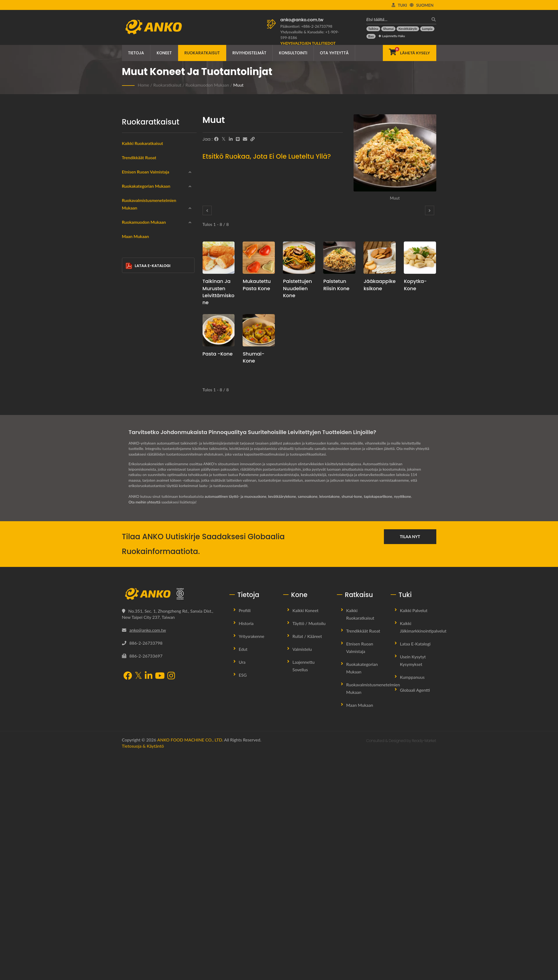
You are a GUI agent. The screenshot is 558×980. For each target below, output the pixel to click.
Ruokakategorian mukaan (146, 249)
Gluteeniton (141, 312)
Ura (242, 888)
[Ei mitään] (129, 454)
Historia (246, 849)
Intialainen (139, 196)
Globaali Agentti (415, 916)
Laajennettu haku (392, 36)
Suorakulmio (145, 506)
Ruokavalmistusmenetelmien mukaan (157, 365)
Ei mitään (138, 454)
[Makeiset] (129, 350)
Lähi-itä (137, 209)
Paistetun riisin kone (336, 285)
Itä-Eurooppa (142, 222)
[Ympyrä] (129, 492)
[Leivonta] (129, 428)
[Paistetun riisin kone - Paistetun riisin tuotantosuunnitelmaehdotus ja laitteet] (339, 258)
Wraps (136, 274)
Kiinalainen (140, 183)
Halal (135, 338)
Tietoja (136, 53)
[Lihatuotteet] (129, 299)
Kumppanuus (412, 903)
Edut (243, 875)
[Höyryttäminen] (129, 389)
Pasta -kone (218, 354)
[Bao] (371, 36)
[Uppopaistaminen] (129, 376)
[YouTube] (160, 902)
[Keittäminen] (129, 415)
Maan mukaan (136, 585)
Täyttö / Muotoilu (309, 849)
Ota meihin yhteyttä (145, 728)
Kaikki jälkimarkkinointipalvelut (423, 853)
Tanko (139, 558)
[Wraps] (129, 273)
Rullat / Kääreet (307, 862)
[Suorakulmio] (129, 505)
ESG (243, 901)
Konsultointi (293, 53)
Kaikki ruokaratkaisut (143, 143)
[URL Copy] (253, 139)
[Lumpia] (427, 29)
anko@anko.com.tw (302, 20)
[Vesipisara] (129, 518)
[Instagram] (171, 902)
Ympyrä (141, 493)
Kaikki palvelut (414, 836)
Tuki (402, 5)
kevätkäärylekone (284, 722)
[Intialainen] (129, 196)
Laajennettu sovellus (304, 891)
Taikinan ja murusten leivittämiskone (219, 292)
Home (144, 85)
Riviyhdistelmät (249, 53)
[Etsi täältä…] (397, 19)
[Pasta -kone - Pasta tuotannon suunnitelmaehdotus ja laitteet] (219, 330)
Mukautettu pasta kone (257, 285)
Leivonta (138, 428)
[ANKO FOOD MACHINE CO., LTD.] (172, 820)
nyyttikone (408, 722)
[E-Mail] (245, 139)
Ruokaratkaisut (202, 53)
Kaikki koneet (306, 836)
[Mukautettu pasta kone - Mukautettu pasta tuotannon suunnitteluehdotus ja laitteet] (259, 258)
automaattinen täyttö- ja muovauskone (237, 722)
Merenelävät (141, 286)
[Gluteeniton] (129, 311)
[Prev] (207, 210)
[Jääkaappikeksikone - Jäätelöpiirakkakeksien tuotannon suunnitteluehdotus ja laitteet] (380, 258)
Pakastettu (139, 261)
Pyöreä (140, 481)
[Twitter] (224, 139)
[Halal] (129, 337)
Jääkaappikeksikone (379, 285)
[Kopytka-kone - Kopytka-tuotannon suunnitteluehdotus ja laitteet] (420, 258)
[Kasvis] (129, 324)
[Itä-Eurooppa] (129, 221)
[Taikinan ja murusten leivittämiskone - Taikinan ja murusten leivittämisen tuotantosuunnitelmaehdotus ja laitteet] (219, 258)
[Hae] (432, 19)
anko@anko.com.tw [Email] (148, 856)
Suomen (425, 5)
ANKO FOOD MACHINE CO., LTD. (190, 965)
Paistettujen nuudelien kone (297, 288)
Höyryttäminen (143, 390)
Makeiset (138, 351)
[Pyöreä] (129, 479)
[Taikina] (373, 29)
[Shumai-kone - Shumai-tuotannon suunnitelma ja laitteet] (259, 330)
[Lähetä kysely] (410, 53)
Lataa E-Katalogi (148, 614)
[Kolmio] (129, 531)
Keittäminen (141, 416)
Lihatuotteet (141, 299)
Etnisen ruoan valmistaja (146, 172)
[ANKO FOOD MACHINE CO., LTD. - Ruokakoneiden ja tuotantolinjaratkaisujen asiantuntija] (154, 26)
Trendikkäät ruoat (139, 157)
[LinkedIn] (231, 139)
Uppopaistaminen (145, 377)
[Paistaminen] (129, 402)
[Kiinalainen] (129, 182)
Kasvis (136, 325)
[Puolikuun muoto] (129, 544)
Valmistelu (302, 875)
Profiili (245, 836)
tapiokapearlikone (383, 722)
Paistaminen (141, 403)
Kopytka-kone (415, 285)
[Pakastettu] (129, 260)
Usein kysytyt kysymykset (413, 886)
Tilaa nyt (410, 762)
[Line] (238, 139)
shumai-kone (356, 722)
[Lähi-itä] (129, 208)
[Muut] (129, 570)
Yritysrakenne (252, 862)
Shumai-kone (253, 357)
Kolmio (140, 532)
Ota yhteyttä (334, 53)
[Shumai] (388, 29)
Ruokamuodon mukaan (207, 85)
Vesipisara (143, 519)
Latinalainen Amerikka (149, 235)
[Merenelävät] (129, 286)
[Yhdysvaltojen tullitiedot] (308, 43)
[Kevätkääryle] (408, 29)
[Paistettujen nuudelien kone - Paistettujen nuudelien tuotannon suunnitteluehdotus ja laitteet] (299, 258)
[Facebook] (216, 139)
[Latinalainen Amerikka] (129, 234)
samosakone (311, 722)
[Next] (430, 210)
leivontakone (333, 722)
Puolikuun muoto (149, 545)
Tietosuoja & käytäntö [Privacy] (143, 972)
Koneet (164, 53)
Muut (238, 85)
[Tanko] (129, 557)
